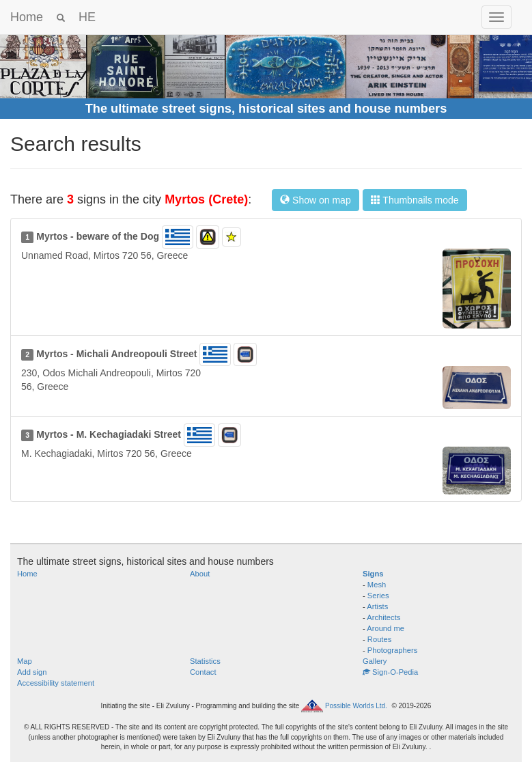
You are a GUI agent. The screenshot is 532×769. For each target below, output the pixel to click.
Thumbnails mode (415, 200)
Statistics (205, 661)
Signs (373, 574)
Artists (377, 606)
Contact (203, 672)
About (200, 574)
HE (87, 17)
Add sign (32, 672)
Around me (386, 628)
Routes (379, 639)
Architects (383, 617)
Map (25, 661)
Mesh (377, 585)
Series (378, 596)
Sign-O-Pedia (390, 672)
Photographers (392, 650)
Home (27, 17)
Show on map (316, 200)
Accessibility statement (56, 683)
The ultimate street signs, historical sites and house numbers (266, 109)
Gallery (375, 661)
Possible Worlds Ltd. (356, 706)
